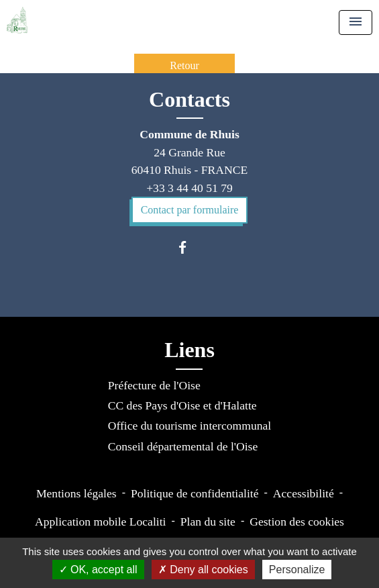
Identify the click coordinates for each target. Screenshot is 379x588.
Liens (189, 350)
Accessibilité (304, 493)
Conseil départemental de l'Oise (183, 446)
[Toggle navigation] (356, 22)
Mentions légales (76, 493)
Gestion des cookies (297, 522)
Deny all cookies (203, 570)
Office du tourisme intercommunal (189, 426)
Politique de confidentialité (195, 493)
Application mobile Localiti (100, 522)
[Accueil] (17, 20)
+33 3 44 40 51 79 (189, 188)
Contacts (189, 99)
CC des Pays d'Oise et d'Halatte (182, 405)
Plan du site (208, 522)
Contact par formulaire (190, 210)
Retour (184, 65)
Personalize (297, 570)
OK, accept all (98, 570)
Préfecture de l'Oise (154, 385)
